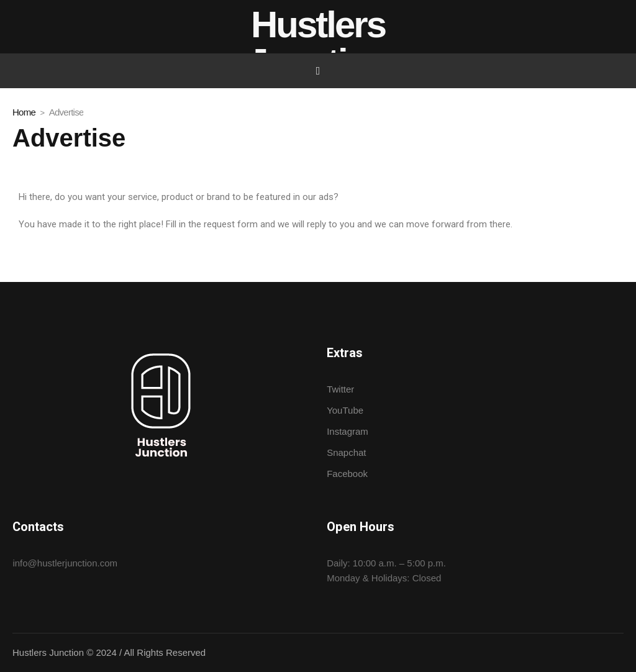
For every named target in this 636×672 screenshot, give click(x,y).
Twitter (340, 389)
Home (24, 112)
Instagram (348, 431)
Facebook (347, 474)
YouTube (345, 410)
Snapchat (346, 452)
